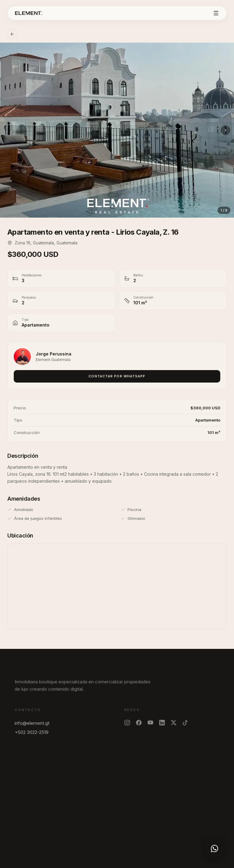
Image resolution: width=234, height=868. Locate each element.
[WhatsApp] (214, 849)
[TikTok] (185, 726)
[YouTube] (150, 726)
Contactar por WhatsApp (117, 376)
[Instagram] (127, 726)
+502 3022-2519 (32, 735)
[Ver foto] (117, 130)
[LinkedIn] (162, 726)
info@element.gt (32, 726)
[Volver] (12, 34)
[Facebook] (139, 726)
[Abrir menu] (216, 13)
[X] (174, 726)
